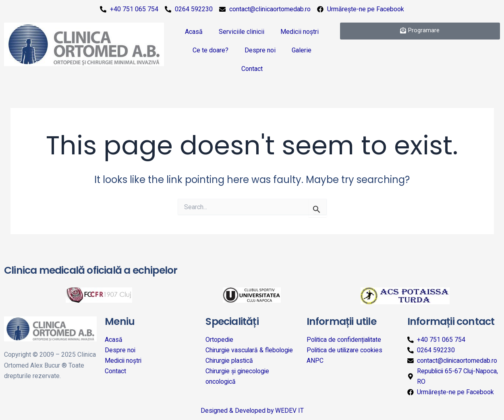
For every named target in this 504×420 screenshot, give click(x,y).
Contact (252, 69)
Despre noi (260, 50)
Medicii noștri (300, 32)
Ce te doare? (211, 50)
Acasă (194, 32)
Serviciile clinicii (242, 32)
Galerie (302, 50)
